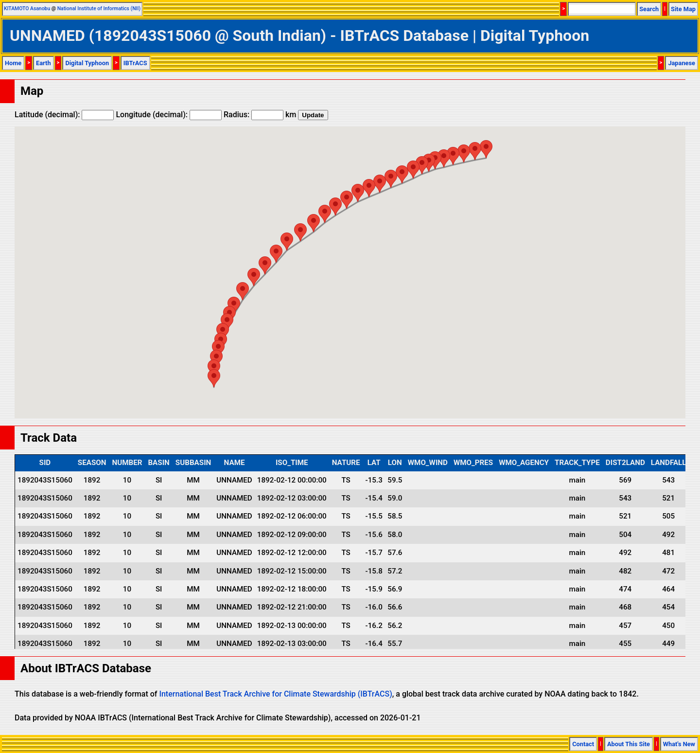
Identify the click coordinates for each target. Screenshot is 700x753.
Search (649, 9)
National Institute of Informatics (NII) (99, 9)
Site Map (683, 9)
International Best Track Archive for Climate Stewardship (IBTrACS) (275, 694)
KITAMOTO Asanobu (27, 9)
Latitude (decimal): (64, 115)
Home (13, 63)
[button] (486, 149)
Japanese (682, 63)
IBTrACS (135, 63)
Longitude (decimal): (169, 115)
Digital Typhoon (87, 63)
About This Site (629, 744)
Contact (583, 744)
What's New (679, 744)
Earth (44, 63)
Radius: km (260, 115)
